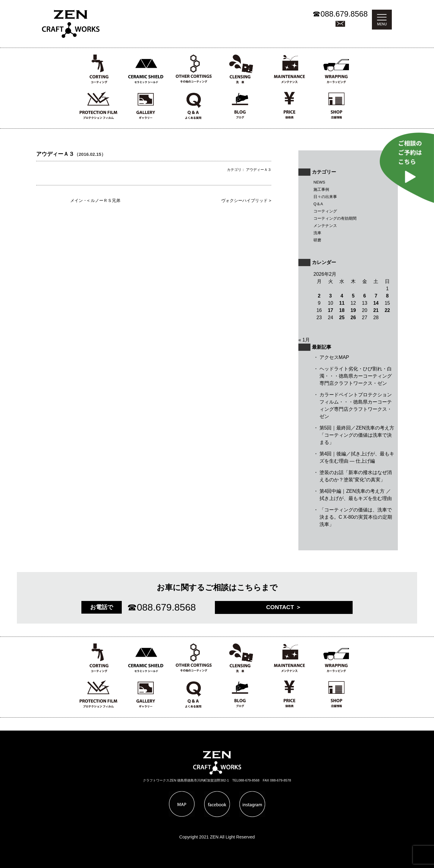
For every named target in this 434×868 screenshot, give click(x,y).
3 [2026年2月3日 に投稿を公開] (330, 296)
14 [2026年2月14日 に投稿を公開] (376, 303)
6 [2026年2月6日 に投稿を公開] (365, 296)
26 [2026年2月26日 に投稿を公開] (353, 318)
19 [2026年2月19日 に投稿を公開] (353, 310)
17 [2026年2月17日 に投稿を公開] (331, 310)
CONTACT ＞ (284, 607)
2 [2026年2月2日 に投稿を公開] (319, 296)
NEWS (319, 182)
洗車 (317, 233)
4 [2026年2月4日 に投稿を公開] (342, 296)
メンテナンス (325, 226)
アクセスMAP (334, 357)
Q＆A (318, 204)
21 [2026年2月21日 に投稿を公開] (376, 310)
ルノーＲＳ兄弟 (105, 201)
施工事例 (321, 189)
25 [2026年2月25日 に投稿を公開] (342, 318)
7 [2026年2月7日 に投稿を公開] (376, 296)
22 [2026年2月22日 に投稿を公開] (387, 310)
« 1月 (304, 340)
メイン (77, 201)
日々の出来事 (325, 197)
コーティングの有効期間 (335, 218)
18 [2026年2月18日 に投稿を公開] (342, 310)
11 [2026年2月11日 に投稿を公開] (342, 303)
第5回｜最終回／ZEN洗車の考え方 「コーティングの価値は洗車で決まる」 (357, 435)
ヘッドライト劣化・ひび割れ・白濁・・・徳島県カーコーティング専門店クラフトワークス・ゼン (356, 376)
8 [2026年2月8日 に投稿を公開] (387, 296)
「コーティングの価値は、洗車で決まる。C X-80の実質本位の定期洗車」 (356, 517)
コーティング (325, 211)
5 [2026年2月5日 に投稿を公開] (353, 296)
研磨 (317, 240)
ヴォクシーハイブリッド (244, 201)
